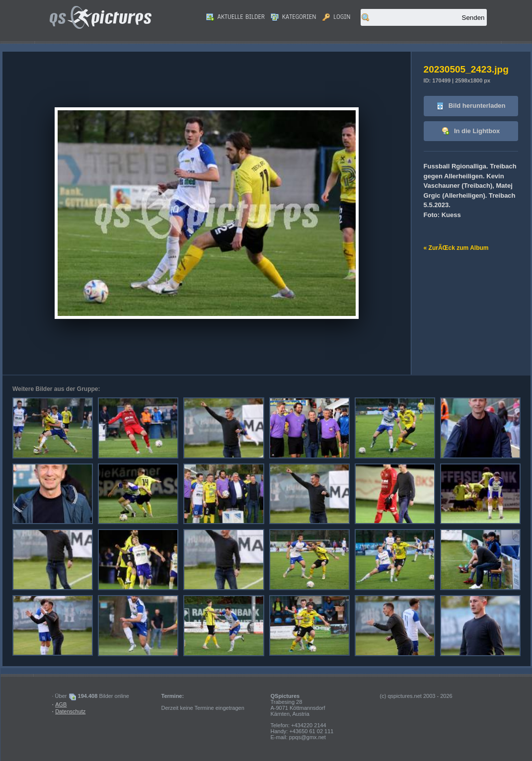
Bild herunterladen (471, 106)
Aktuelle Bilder (235, 17)
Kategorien (294, 17)
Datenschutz (70, 711)
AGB (61, 704)
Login (337, 17)
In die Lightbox (471, 131)
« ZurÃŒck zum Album (456, 248)
